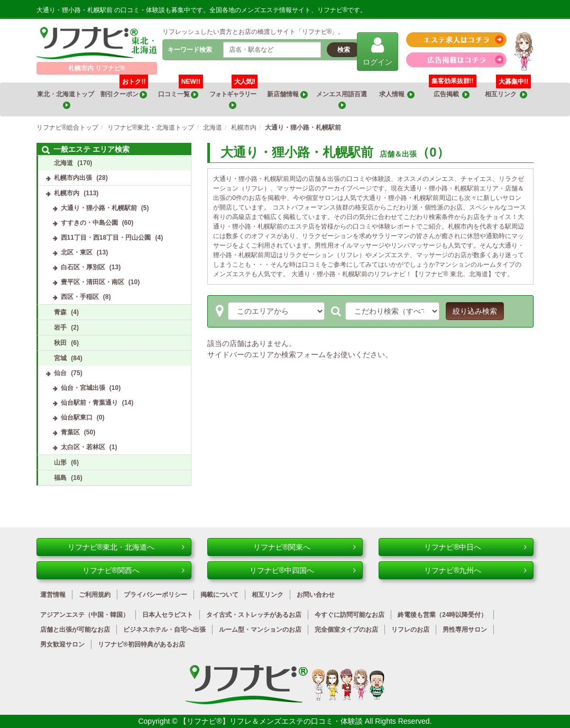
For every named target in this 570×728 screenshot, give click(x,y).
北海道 (63, 163)
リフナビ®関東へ (305, 547)
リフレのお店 (410, 630)
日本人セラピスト (168, 615)
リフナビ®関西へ (134, 570)
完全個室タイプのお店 (346, 630)
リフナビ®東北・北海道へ (126, 547)
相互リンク (508, 90)
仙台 (60, 373)
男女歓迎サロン (62, 644)
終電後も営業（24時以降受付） (442, 615)
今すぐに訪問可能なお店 (350, 615)
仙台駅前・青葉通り (89, 403)
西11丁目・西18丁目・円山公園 (106, 238)
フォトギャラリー (233, 96)
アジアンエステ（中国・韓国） (85, 615)
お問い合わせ (316, 595)
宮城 (60, 358)
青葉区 (70, 432)
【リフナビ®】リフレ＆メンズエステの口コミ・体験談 (272, 721)
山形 (60, 462)
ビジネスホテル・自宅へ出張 (164, 630)
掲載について (219, 595)
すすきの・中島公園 (89, 223)
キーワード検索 (190, 50)
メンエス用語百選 (342, 100)
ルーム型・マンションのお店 (260, 630)
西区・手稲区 (80, 297)
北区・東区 (77, 252)
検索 (344, 50)
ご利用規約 (95, 595)
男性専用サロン (465, 630)
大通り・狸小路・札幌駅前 (99, 208)
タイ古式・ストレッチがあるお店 (254, 615)
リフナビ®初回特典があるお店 (141, 644)
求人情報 (397, 94)
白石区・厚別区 (83, 267)
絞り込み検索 (475, 311)
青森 (60, 312)
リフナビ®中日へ (475, 547)
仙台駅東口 (77, 417)
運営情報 (53, 595)
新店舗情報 (287, 94)
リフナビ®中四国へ (303, 570)
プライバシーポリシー (155, 595)
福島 (60, 478)
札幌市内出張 (73, 178)
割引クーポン (125, 90)
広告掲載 (452, 94)
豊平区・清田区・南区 (93, 282)
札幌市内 (67, 193)
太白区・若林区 (83, 447)
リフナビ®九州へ (475, 570)
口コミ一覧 (181, 90)
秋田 (60, 343)
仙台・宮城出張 (83, 388)
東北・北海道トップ (66, 100)
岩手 (60, 327)
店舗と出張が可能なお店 (75, 630)
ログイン (378, 51)
